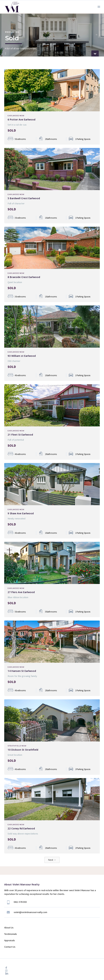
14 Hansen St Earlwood (22, 671)
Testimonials (11, 934)
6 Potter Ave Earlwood (21, 119)
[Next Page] (52, 860)
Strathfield (14, 746)
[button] (99, 6)
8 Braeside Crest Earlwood (24, 277)
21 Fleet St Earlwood (20, 435)
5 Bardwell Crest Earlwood (24, 198)
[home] (11, 6)
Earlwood (13, 116)
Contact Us (10, 947)
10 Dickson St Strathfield (23, 750)
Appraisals (10, 940)
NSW (22, 116)
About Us (9, 928)
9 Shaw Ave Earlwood (21, 513)
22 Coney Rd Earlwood (21, 828)
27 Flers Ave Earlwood (21, 592)
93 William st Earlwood (22, 356)
